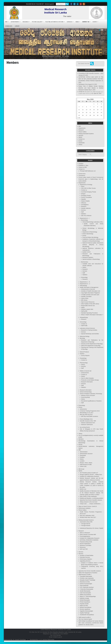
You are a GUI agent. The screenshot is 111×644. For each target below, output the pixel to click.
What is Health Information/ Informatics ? (92, 315)
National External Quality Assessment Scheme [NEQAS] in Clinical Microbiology (93, 245)
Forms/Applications (85, 536)
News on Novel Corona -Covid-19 (88, 506)
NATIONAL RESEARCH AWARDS (89, 540)
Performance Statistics (86, 559)
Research (26, 22)
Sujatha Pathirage (85, 613)
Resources (83, 547)
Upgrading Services (85, 561)
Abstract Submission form (88, 423)
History (84, 267)
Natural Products (84, 352)
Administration (84, 452)
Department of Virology (86, 185)
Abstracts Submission (87, 425)
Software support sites (87, 309)
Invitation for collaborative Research (89, 476)
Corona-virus (82, 174)
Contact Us (86, 22)
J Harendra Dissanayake (86, 589)
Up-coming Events (85, 427)
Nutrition (82, 354)
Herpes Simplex (85, 201)
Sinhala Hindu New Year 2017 (88, 517)
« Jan (79, 118)
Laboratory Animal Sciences (87, 328)
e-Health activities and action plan (90, 295)
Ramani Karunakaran (86, 607)
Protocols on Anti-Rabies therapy (90, 380)
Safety (83, 307)
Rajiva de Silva (84, 606)
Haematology (83, 286)
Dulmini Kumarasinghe (86, 584)
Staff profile (84, 311)
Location (82, 461)
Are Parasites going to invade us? (89, 473)
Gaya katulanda (84, 585)
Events (95, 22)
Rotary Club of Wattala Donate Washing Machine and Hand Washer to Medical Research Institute (91, 88)
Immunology (83, 322)
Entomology (84, 277)
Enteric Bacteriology (88, 234)
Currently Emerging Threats (89, 192)
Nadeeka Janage (84, 598)
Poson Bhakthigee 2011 (86, 419)
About (83, 186)
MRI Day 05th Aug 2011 (86, 415)
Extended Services (85, 557)
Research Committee (86, 545)
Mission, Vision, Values (86, 463)
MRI (6, 22)
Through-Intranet (86, 525)
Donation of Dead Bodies (87, 555)
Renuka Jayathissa (85, 609)
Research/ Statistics (88, 257)
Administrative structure (86, 454)
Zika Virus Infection (86, 216)
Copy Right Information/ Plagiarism (90, 293)
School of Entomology (86, 392)
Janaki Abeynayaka (85, 591)
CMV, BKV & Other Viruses (88, 188)
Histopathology (84, 317)
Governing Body (85, 397)
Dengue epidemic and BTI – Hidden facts (91, 475)
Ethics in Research (85, 533)
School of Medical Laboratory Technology (91, 394)
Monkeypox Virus (83, 84)
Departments (15, 22)
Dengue (83, 194)
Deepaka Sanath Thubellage (87, 580)
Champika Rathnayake (86, 576)
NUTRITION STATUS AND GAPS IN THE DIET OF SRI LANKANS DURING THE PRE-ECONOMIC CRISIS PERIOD (91, 79)
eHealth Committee (86, 296)
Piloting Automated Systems (54, 22)
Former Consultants (86, 197)
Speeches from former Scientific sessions (91, 500)
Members (81, 439)
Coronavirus (82, 175)
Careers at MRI (83, 167)
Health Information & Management (89, 287)
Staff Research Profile (86, 465)
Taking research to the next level (88, 502)
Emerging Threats (86, 196)
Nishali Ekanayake (85, 600)
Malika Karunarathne (85, 595)
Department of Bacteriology (90, 232)
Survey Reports (85, 356)
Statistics (84, 214)
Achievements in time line (88, 289)
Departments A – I (85, 218)
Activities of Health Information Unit (91, 291)
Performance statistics (84, 508)
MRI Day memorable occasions (90, 416)
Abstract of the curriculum (88, 395)
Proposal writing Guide (86, 542)
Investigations (85, 205)
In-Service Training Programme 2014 (90, 411)
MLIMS (80, 444)
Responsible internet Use (88, 306)
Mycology (82, 338)
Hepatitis (83, 199)
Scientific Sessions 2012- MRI (88, 421)
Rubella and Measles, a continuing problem (91, 498)
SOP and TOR (84, 549)
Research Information (87, 382)
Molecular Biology (85, 336)
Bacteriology (84, 220)
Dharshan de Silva (85, 582)
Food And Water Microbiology (90, 237)
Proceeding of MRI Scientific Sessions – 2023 (91, 73)
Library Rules (85, 298)
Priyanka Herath (84, 604)
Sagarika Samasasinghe (86, 611)
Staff (82, 212)
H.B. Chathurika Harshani (87, 587)
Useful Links (83, 466)
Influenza (84, 203)
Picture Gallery (37, 22)
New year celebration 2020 (87, 516)
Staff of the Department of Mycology (91, 346)
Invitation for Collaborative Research (90, 538)
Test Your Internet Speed (85, 619)
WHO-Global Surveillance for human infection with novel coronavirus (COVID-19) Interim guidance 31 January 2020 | (91, 623)
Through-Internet (86, 524)
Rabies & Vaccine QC (86, 371)
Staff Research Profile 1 (85, 575)
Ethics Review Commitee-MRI (88, 535)
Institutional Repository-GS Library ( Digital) (91, 528)
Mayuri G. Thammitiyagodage (88, 596)
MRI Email (81, 469)
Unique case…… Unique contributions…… (91, 504)
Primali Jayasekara (85, 602)
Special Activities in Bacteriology (91, 259)
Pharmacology (84, 363)
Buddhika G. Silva (83, 165)
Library (17, 26)
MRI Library (84, 300)
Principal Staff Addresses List (88, 171)
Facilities (82, 457)
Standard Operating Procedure (89, 313)
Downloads (9, 26)
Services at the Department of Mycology (92, 344)
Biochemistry (85, 262)
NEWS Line (83, 489)
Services (70, 22)
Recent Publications (85, 544)
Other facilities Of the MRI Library (90, 304)
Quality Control (86, 252)
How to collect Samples (87, 378)
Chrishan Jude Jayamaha (87, 578)
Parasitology (83, 358)
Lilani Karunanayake (85, 593)
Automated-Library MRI (86, 522)
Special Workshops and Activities (90, 334)
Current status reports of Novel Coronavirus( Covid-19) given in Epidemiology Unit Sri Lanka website (91, 179)
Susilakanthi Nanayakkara (87, 615)
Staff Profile (84, 326)
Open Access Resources (88, 302)
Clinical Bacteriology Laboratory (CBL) (93, 222)
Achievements (85, 373)
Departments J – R (85, 282)
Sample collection (86, 208)
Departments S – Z (85, 284)
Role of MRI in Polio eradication (88, 496)
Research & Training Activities (89, 330)
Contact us (84, 190)
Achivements (83, 409)
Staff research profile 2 (85, 617)
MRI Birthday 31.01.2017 (87, 413)
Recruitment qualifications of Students (91, 401)
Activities (81, 164)
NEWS (77, 22)
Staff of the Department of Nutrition (88, 573)
